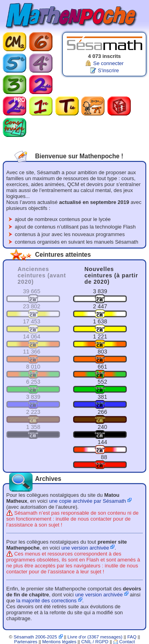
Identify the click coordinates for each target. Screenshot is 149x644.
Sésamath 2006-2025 (35, 637)
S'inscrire (108, 70)
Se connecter (108, 63)
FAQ (132, 637)
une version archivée (85, 548)
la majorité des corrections (46, 601)
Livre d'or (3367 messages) (95, 637)
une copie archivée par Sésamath (87, 501)
